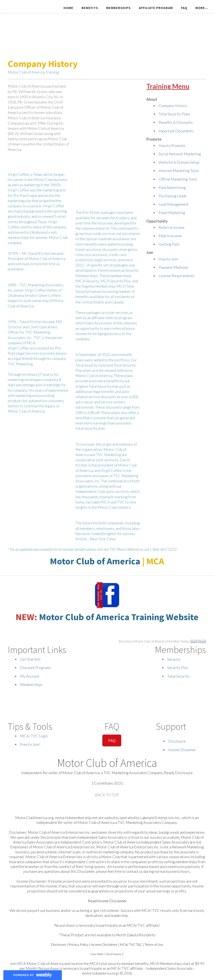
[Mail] (111, 806)
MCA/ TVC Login (34, 736)
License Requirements (177, 276)
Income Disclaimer (104, 944)
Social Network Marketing (180, 154)
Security (174, 659)
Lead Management (174, 204)
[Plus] (104, 806)
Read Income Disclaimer (107, 901)
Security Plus (178, 668)
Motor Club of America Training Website (119, 617)
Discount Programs (36, 668)
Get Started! (30, 659)
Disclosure (177, 741)
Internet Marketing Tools (179, 171)
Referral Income (172, 227)
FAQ (184, 8)
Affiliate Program (156, 8)
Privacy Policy (78, 944)
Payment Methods (173, 267)
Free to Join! (30, 744)
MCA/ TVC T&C (131, 944)
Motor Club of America (95, 561)
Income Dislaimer (182, 750)
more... (202, 8)
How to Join (168, 259)
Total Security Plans (175, 114)
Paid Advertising (172, 187)
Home (68, 8)
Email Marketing (172, 213)
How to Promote (172, 145)
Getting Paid (169, 244)
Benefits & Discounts (176, 122)
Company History (173, 106)
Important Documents (176, 131)
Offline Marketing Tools (178, 179)
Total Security (178, 676)
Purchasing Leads (173, 196)
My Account (30, 676)
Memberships (118, 8)
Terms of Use (154, 944)
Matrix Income (170, 236)
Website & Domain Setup (179, 162)
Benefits (90, 8)
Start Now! (198, 641)
